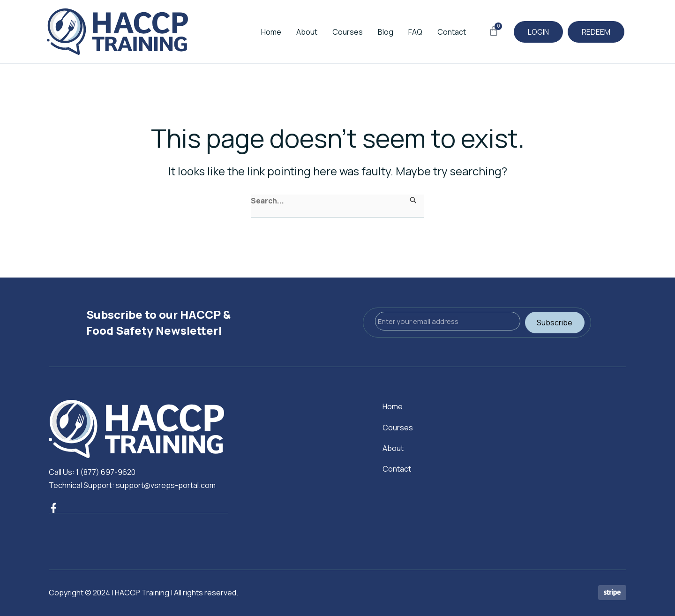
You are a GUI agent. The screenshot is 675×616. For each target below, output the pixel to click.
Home (258, 32)
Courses (334, 32)
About (294, 32)
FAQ (402, 32)
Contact (439, 32)
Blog (372, 32)
